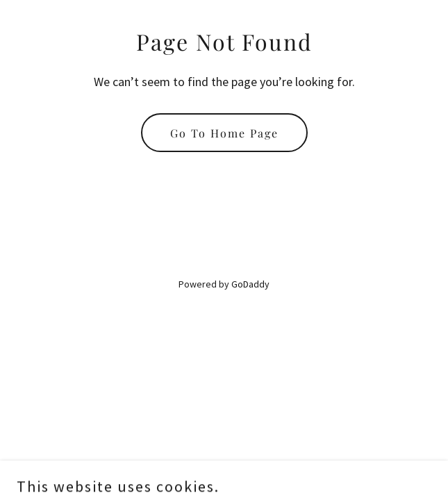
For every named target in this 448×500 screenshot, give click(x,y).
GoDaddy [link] (250, 284)
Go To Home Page (224, 133)
